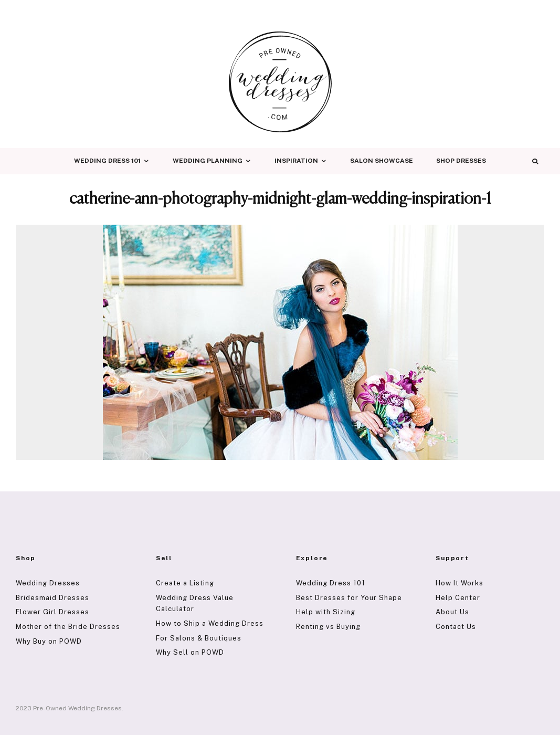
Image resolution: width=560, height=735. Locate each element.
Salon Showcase (382, 161)
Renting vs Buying (328, 627)
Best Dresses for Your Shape (349, 598)
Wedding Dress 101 (107, 161)
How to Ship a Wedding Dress (210, 623)
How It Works (459, 583)
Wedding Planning (208, 161)
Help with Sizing (326, 612)
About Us (452, 612)
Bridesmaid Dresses (52, 598)
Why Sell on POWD (190, 652)
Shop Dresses (461, 161)
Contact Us (456, 627)
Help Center (458, 598)
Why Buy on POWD (49, 641)
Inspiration (296, 161)
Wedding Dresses (48, 583)
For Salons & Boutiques (199, 638)
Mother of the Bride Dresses (68, 627)
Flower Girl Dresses (52, 612)
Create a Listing (185, 583)
